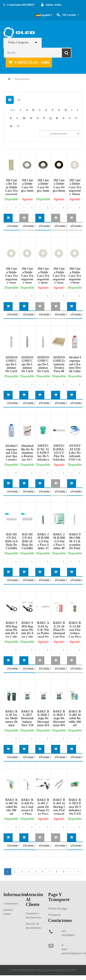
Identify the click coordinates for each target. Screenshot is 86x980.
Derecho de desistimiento (33, 926)
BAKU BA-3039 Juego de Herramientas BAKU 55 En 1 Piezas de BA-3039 (59, 725)
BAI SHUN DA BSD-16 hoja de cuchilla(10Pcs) (27, 543)
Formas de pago (58, 908)
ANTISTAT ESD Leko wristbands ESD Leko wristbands (75, 456)
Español (44, 15)
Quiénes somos (8, 912)
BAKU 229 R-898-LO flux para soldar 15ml (43, 543)
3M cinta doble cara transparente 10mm (75, 187)
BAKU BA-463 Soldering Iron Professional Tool (59, 809)
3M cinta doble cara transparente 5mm (59, 276)
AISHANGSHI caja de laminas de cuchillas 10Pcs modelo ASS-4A (43, 371)
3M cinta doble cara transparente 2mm (11, 276)
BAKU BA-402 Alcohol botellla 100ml (75, 718)
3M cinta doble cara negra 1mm (27, 185)
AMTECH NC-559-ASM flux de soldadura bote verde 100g (43, 456)
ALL (12, 110)
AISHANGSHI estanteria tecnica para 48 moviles (59, 366)
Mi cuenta (71, 15)
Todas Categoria (18, 42)
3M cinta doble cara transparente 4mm (43, 276)
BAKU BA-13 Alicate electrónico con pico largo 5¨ (75, 632)
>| (78, 872)
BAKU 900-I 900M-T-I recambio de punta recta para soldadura (75, 547)
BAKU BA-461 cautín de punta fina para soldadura (43, 810)
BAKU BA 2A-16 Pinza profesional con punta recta (59, 632)
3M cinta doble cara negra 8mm (59, 185)
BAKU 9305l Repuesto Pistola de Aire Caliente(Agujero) (27, 633)
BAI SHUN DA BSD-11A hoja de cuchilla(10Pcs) (11, 543)
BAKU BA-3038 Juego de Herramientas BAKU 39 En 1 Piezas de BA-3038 (43, 725)
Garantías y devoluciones (33, 915)
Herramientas (22, 79)
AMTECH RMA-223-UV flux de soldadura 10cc (59, 454)
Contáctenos (11, 903)
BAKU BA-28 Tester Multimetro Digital (11, 718)
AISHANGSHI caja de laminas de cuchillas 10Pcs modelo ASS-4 (27, 370)
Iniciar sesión (53, 5)
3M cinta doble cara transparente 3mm (27, 276)
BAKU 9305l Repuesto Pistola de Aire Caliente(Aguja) (11, 633)
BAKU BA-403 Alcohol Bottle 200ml (11, 807)
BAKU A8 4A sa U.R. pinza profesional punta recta (43, 633)
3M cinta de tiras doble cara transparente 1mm (11, 189)
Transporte (54, 915)
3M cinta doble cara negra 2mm (43, 185)
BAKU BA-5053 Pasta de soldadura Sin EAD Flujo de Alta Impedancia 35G (75, 814)
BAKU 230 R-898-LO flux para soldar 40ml (59, 543)
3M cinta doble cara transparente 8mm (75, 276)
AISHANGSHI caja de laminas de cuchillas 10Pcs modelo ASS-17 (11, 370)
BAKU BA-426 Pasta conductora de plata (27, 807)
